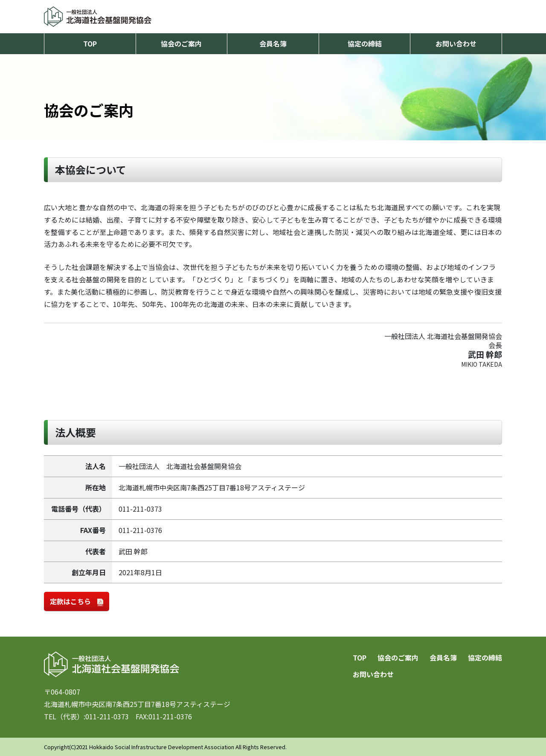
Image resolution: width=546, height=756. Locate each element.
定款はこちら (76, 601)
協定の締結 (365, 43)
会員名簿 (273, 43)
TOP (90, 43)
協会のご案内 (181, 43)
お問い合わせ (456, 43)
